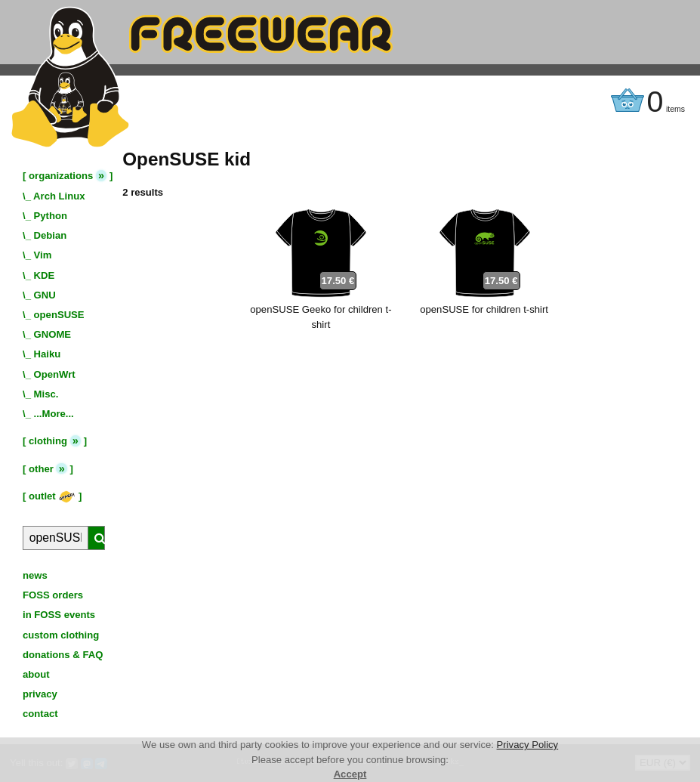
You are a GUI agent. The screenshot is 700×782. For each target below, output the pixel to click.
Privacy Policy (528, 745)
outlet (52, 496)
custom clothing (61, 635)
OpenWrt (55, 374)
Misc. (46, 394)
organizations (61, 176)
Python (51, 216)
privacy (40, 694)
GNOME (53, 334)
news (35, 575)
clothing (48, 441)
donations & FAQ (63, 655)
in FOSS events (59, 615)
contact (40, 714)
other (41, 469)
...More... (54, 414)
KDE (45, 275)
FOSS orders (53, 595)
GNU (45, 295)
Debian (51, 235)
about (36, 674)
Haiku (48, 354)
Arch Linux (59, 196)
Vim (43, 255)
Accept (350, 774)
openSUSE (59, 315)
